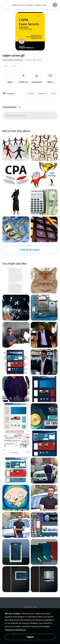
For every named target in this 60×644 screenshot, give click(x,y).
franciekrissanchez (13, 60)
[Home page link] (6, 5)
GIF (6, 66)
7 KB (14, 66)
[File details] (16, 148)
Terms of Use (30, 607)
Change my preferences (15, 630)
